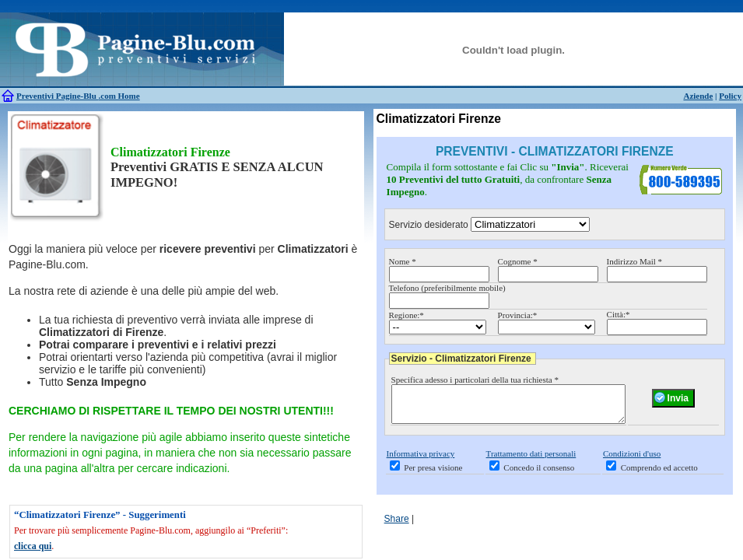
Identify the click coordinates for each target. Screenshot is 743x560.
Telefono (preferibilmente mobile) (447, 288)
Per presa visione (433, 474)
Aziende (698, 96)
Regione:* (407, 315)
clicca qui (33, 546)
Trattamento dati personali (531, 460)
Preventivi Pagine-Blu (58, 96)
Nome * (403, 261)
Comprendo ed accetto (659, 474)
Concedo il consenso (539, 474)
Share (397, 526)
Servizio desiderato (429, 225)
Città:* (619, 314)
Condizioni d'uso (632, 460)
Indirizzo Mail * (634, 261)
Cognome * (518, 261)
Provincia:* (518, 315)
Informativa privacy (421, 460)
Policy (730, 96)
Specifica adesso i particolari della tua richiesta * (475, 380)
